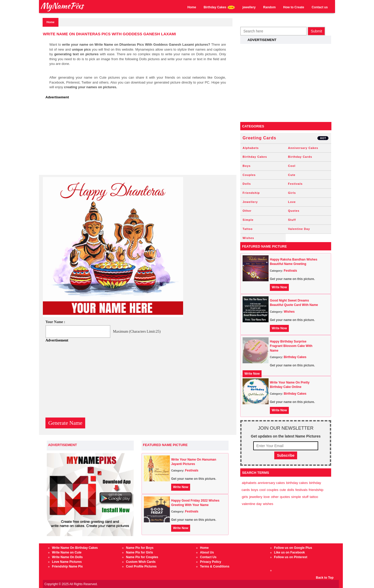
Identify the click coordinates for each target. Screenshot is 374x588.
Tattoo (248, 229)
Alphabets (251, 148)
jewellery (249, 7)
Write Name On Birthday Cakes (75, 548)
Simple (248, 220)
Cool (292, 166)
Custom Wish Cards (141, 562)
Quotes (294, 211)
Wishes (248, 238)
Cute (292, 175)
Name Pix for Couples (142, 557)
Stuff (292, 220)
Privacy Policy (211, 562)
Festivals (192, 470)
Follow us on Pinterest (291, 557)
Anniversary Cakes (303, 148)
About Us (207, 552)
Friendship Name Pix (67, 566)
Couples (249, 175)
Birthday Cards (300, 157)
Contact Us (208, 557)
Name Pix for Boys (140, 548)
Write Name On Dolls (67, 557)
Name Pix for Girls (139, 552)
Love (292, 202)
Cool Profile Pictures (141, 566)
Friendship (251, 193)
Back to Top (325, 578)
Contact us (320, 7)
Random (269, 7)
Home (192, 7)
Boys (247, 166)
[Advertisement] (139, 139)
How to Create (294, 7)
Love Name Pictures (67, 562)
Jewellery (250, 202)
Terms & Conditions (215, 566)
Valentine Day (299, 229)
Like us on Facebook (289, 552)
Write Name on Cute (67, 552)
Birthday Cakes (219, 7)
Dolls (247, 184)
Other (247, 211)
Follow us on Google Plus (293, 548)
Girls (292, 193)
